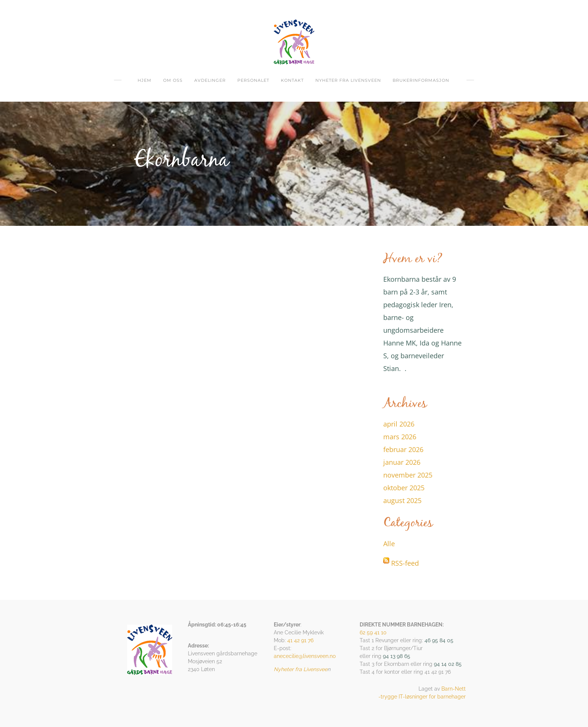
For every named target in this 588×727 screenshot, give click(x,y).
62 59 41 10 (373, 632)
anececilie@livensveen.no (305, 656)
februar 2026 (403, 449)
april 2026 (399, 424)
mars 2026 (400, 437)
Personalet (253, 80)
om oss (173, 80)
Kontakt (292, 80)
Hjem (145, 80)
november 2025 (408, 475)
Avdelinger (210, 80)
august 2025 (402, 500)
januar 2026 (402, 462)
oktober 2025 (404, 488)
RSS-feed (405, 563)
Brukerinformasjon (421, 80)
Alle (389, 544)
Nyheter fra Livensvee (301, 669)
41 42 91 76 (300, 640)
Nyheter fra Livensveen (348, 80)
